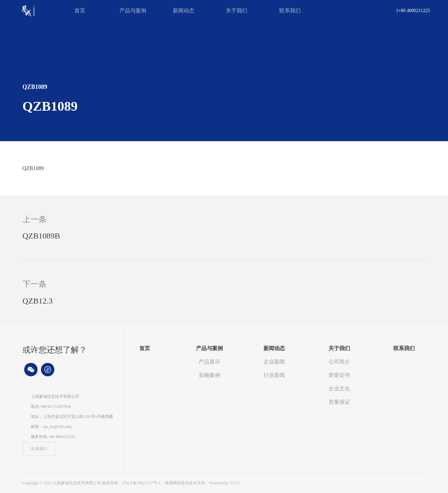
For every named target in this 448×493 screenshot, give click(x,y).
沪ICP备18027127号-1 (141, 483)
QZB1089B (41, 236)
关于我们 (237, 11)
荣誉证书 (339, 375)
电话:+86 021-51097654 (51, 406)
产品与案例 (133, 11)
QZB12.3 (38, 301)
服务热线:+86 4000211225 (53, 437)
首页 (80, 11)
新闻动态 (184, 11)
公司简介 (339, 362)
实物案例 (209, 375)
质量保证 (339, 402)
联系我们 (290, 11)
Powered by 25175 (225, 483)
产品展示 (209, 362)
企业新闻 (274, 362)
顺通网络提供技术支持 (185, 483)
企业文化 (339, 389)
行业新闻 (274, 375)
